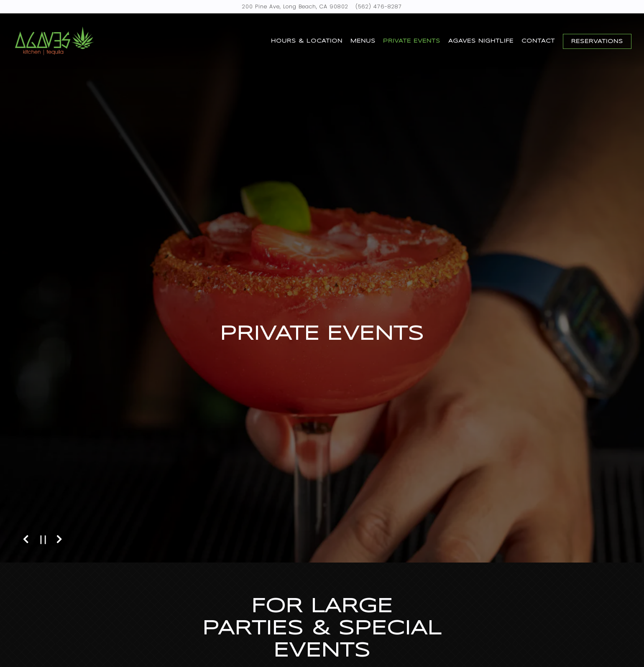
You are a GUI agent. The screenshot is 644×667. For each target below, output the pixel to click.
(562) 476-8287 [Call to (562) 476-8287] (379, 6)
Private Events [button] (412, 41)
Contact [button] (538, 41)
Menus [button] (363, 41)
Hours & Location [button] (307, 41)
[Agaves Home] (54, 41)
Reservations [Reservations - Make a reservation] (597, 42)
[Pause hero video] (43, 540)
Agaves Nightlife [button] (481, 41)
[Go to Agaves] (295, 6)
